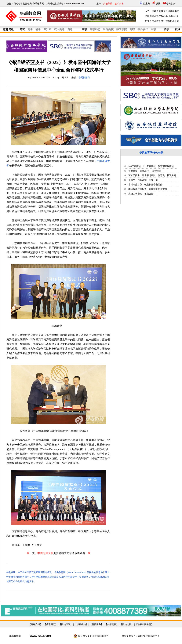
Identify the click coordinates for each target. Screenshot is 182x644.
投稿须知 (81, 624)
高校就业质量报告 (158, 189)
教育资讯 (8, 29)
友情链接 (112, 624)
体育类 (161, 175)
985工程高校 (135, 166)
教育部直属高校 (166, 166)
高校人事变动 (135, 194)
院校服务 (96, 624)
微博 (158, 4)
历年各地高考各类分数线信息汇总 (162, 21)
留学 (166, 29)
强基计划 (142, 180)
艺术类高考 (134, 175)
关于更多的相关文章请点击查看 (59, 553)
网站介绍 (35, 624)
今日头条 (171, 4)
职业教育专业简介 (153, 185)
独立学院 (156, 171)
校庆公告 (149, 194)
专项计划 (153, 180)
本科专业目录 (135, 185)
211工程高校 (149, 166)
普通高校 (133, 171)
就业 (178, 29)
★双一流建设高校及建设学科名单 (162, 11)
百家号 (147, 4)
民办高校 (144, 171)
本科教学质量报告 (137, 189)
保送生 (132, 180)
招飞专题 (172, 175)
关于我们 (51, 624)
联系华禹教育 (144, 624)
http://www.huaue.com (39, 78)
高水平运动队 (149, 175)
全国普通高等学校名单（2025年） (162, 16)
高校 (84, 29)
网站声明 (66, 624)
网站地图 (127, 624)
